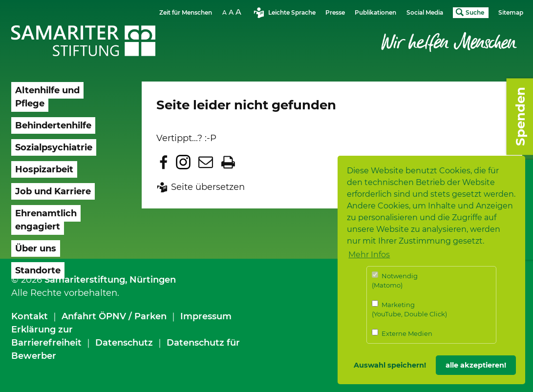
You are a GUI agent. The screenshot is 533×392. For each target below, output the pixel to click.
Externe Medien (402, 333)
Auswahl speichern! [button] (390, 365)
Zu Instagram (183, 162)
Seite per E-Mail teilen (206, 162)
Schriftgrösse (233, 12)
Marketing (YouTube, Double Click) (409, 309)
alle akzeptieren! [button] (476, 365)
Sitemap (511, 12)
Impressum (206, 316)
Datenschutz (124, 343)
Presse (335, 12)
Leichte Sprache (292, 12)
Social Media (425, 12)
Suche (475, 12)
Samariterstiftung (85, 280)
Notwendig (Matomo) (395, 280)
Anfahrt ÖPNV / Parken (114, 316)
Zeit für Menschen (186, 12)
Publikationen (375, 12)
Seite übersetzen (208, 187)
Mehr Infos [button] (369, 255)
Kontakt (30, 316)
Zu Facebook (164, 162)
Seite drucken (228, 162)
